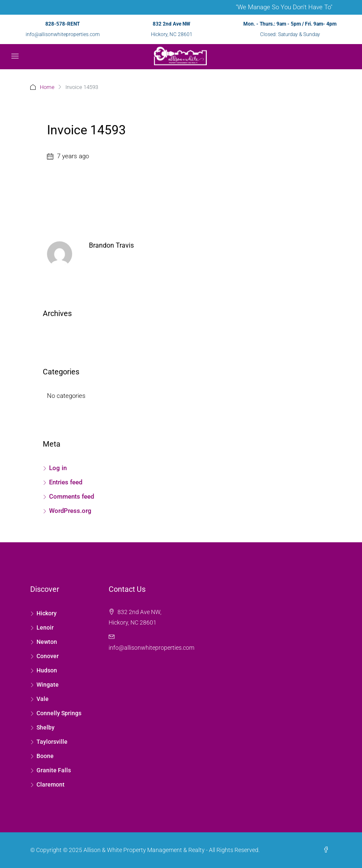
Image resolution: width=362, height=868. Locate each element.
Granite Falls (54, 770)
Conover (48, 656)
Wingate (48, 685)
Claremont (51, 784)
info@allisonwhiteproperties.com (63, 34)
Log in (58, 468)
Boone (45, 756)
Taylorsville (52, 742)
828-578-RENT (63, 24)
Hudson (47, 670)
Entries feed (66, 482)
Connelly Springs (59, 713)
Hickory (47, 613)
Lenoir (45, 627)
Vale (43, 699)
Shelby (46, 727)
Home (47, 87)
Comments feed (72, 497)
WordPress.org (70, 511)
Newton (47, 642)
